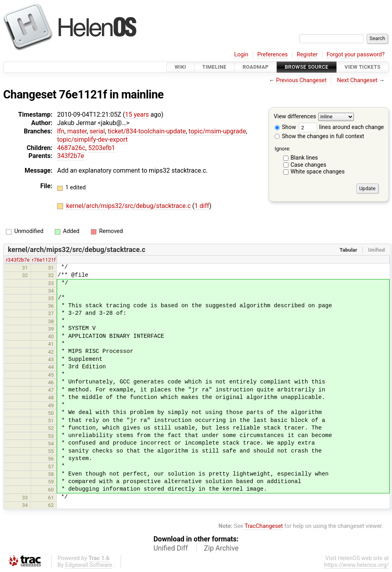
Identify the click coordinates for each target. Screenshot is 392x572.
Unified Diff (171, 548)
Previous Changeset (302, 80)
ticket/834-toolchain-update (147, 131)
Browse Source (307, 67)
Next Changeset (357, 80)
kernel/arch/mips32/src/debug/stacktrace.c (129, 206)
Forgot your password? (355, 55)
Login (241, 55)
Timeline (214, 67)
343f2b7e (71, 156)
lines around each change (341, 127)
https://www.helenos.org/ (356, 565)
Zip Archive (221, 548)
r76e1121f (44, 260)
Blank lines (304, 158)
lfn (61, 131)
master (77, 131)
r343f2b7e (18, 260)
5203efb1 (102, 148)
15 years (137, 115)
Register (307, 55)
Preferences (272, 55)
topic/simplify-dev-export (92, 140)
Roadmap (256, 67)
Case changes (308, 165)
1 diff (202, 206)
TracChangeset (264, 526)
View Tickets (363, 67)
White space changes (318, 172)
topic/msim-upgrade (217, 131)
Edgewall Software (89, 565)
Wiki (180, 67)
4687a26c (71, 148)
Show (285, 127)
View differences (295, 117)
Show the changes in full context (319, 136)
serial (97, 131)
